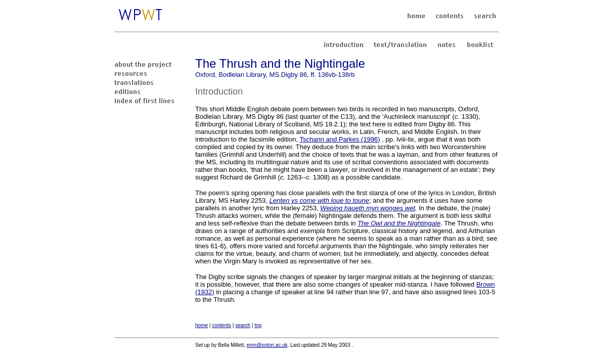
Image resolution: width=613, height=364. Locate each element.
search (243, 325)
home (202, 325)
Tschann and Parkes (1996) (340, 139)
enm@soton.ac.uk (267, 345)
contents (222, 325)
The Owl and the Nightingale (399, 223)
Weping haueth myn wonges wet (368, 208)
